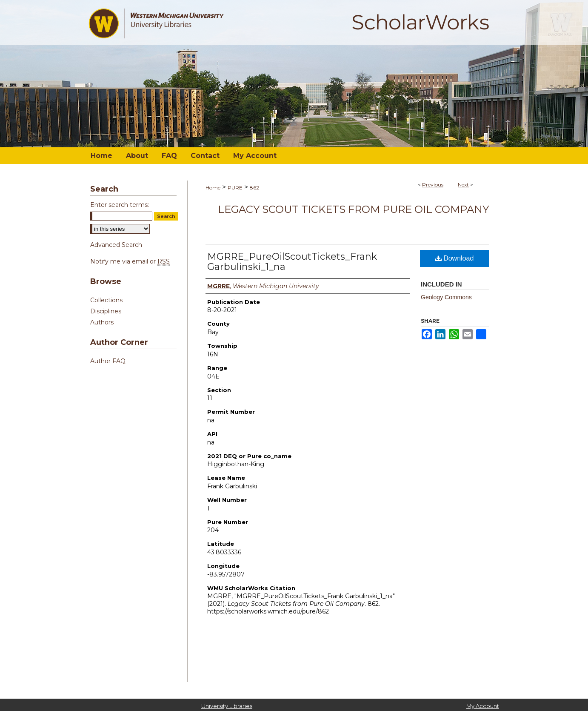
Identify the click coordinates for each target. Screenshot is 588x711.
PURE (235, 188)
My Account (483, 706)
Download (455, 258)
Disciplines (106, 311)
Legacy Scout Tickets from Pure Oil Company (353, 209)
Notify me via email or (130, 261)
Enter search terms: (120, 205)
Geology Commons (446, 297)
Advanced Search (116, 245)
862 (254, 188)
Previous (433, 185)
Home (213, 188)
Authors (102, 322)
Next (463, 185)
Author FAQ (108, 361)
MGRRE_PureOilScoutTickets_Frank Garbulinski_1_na (292, 262)
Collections (106, 300)
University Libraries (227, 706)
